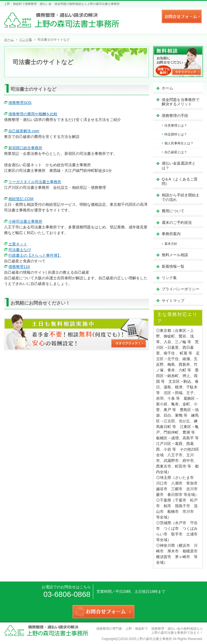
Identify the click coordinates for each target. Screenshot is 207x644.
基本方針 (171, 244)
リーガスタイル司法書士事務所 (35, 182)
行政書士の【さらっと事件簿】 (35, 255)
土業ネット (18, 244)
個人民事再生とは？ (179, 143)
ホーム (167, 88)
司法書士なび (20, 250)
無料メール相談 (175, 255)
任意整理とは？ (176, 126)
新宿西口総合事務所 (25, 148)
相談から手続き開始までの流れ (181, 197)
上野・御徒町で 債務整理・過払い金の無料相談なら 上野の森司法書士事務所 (166, 631)
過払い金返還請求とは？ (179, 166)
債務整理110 (19, 267)
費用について (173, 211)
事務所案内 (171, 234)
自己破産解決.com (24, 131)
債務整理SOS (20, 103)
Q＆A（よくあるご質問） (180, 181)
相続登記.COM (21, 199)
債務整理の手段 (175, 116)
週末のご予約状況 (177, 222)
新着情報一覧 (173, 266)
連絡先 (152, 15)
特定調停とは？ (176, 134)
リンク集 (169, 278)
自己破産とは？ (176, 152)
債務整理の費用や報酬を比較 (33, 114)
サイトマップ (173, 301)
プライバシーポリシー (181, 289)
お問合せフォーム (182, 16)
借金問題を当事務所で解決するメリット (181, 102)
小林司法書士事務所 (25, 221)
